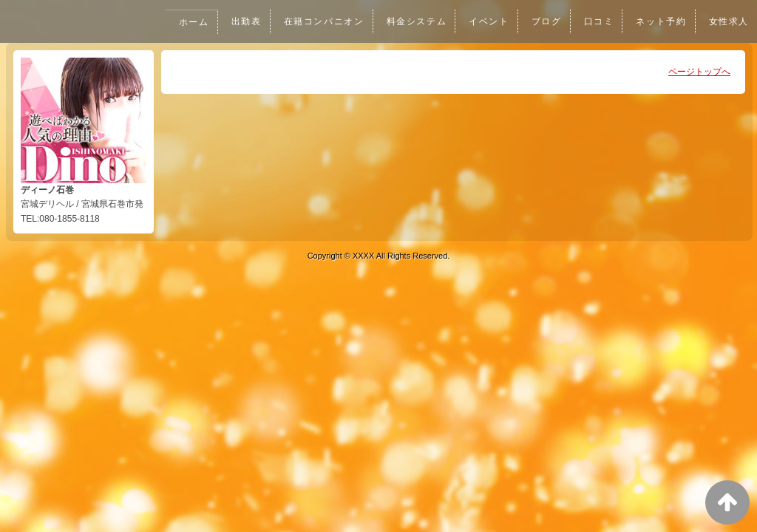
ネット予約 (659, 21)
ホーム (182, 22)
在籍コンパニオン (314, 21)
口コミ (595, 21)
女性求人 (728, 21)
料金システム (410, 21)
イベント (483, 21)
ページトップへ (699, 72)
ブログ (542, 21)
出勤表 (235, 21)
